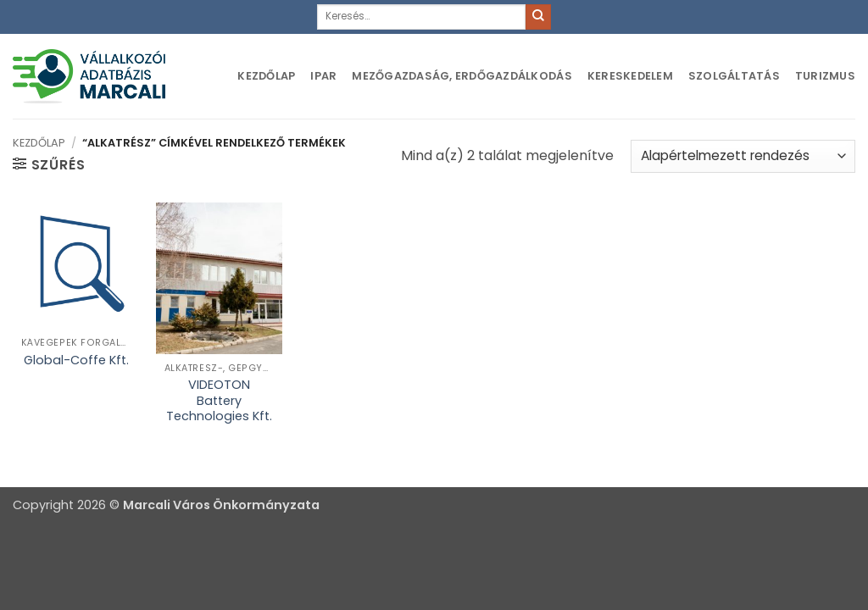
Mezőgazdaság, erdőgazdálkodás (462, 76)
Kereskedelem (630, 76)
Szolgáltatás (734, 76)
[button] (49, 164)
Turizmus (825, 76)
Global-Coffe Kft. (76, 360)
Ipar (323, 76)
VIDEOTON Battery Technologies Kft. (219, 401)
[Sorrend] (743, 156)
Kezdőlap (266, 76)
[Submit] (538, 17)
